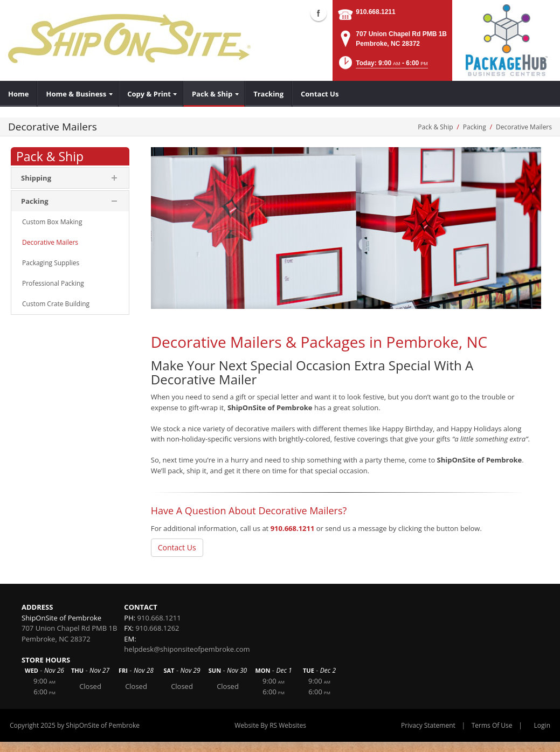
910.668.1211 (375, 12)
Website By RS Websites (270, 725)
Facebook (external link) (319, 13)
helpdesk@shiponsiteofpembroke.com (187, 649)
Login (542, 725)
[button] (382, 66)
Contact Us (177, 547)
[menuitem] (19, 94)
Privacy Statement (428, 725)
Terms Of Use (492, 725)
